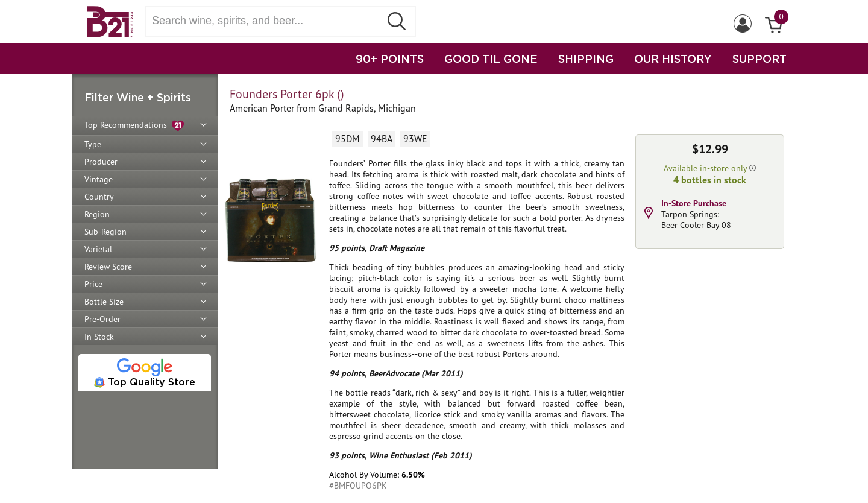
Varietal (98, 249)
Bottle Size (104, 302)
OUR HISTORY (673, 59)
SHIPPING (586, 59)
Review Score (108, 267)
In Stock (99, 337)
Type (93, 144)
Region (97, 214)
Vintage (99, 179)
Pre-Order (102, 319)
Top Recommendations (134, 126)
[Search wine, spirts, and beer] (266, 21)
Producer (101, 162)
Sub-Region (105, 232)
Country (99, 197)
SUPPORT (759, 59)
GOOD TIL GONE (491, 59)
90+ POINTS (390, 59)
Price (93, 284)
